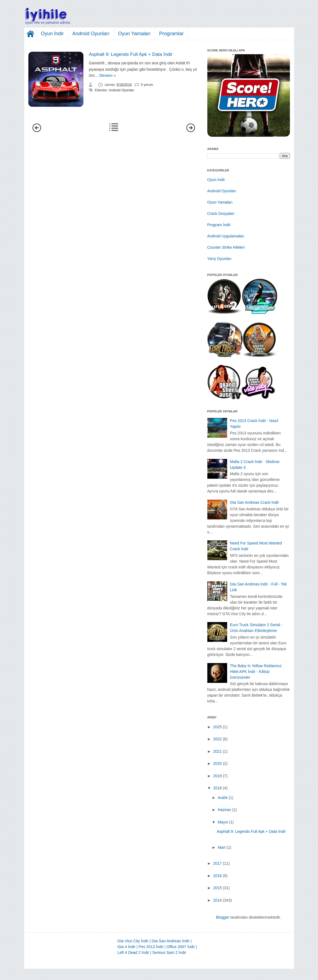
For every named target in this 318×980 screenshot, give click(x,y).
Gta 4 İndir (127, 947)
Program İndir (219, 225)
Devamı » (108, 75)
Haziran (224, 810)
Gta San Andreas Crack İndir (254, 502)
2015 (217, 888)
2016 (217, 876)
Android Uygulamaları (226, 236)
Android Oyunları (91, 34)
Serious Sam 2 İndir (169, 952)
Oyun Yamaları (134, 34)
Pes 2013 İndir (151, 947)
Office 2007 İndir (181, 947)
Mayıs (223, 822)
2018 (217, 788)
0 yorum (147, 85)
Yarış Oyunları (219, 259)
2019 (217, 776)
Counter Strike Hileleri (226, 247)
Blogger (223, 917)
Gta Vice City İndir (133, 941)
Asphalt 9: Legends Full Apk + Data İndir (131, 54)
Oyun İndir (52, 34)
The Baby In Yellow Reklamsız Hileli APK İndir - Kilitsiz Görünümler (256, 672)
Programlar (171, 34)
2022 (217, 739)
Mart (222, 847)
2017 (217, 863)
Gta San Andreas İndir (170, 941)
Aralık (223, 798)
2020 (217, 763)
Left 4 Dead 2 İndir (133, 952)
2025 (217, 727)
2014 (217, 900)
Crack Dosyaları (221, 213)
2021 (217, 751)
